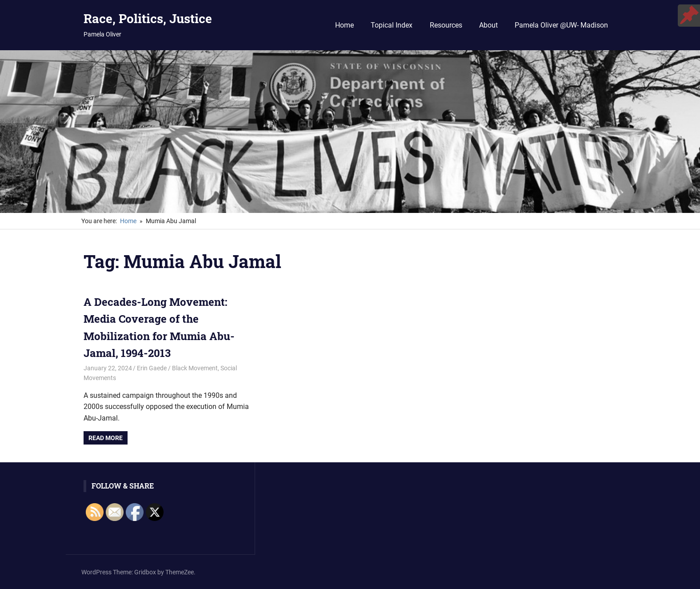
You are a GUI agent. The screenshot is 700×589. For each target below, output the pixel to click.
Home (344, 25)
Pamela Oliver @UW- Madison (561, 25)
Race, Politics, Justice (148, 18)
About (488, 25)
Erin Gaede (152, 368)
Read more (106, 438)
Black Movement (195, 368)
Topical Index (392, 25)
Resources (446, 25)
